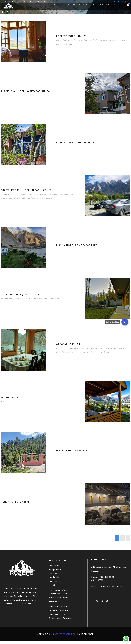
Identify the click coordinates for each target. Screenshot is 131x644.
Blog (101, 4)
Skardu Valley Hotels (58, 597)
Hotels (75, 4)
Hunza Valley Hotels (58, 593)
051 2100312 (97, 583)
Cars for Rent (89, 4)
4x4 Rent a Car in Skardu (60, 614)
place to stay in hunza (51, 302)
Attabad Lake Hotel (70, 347)
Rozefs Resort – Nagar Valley (76, 146)
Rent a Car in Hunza (58, 617)
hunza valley (32, 197)
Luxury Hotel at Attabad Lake (77, 249)
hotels (29, 302)
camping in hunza (7, 197)
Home (56, 4)
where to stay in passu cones (42, 201)
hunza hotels (68, 43)
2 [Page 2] (122, 541)
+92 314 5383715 (106, 580)
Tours (64, 4)
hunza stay (78, 43)
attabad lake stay (70, 352)
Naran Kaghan (55, 584)
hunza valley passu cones (48, 197)
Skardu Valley (55, 580)
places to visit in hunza (22, 201)
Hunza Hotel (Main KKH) (17, 505)
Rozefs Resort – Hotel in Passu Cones (26, 193)
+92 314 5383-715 (13, 1)
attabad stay (83, 352)
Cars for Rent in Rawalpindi (61, 621)
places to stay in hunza (109, 352)
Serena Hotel (10, 401)
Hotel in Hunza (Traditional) (21, 298)
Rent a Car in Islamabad (59, 610)
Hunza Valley (54, 577)
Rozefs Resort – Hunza (72, 39)
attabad (59, 352)
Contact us (111, 4)
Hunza (59, 43)
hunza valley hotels (91, 43)
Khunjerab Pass (56, 573)
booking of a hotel (7, 302)
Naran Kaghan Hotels (58, 601)
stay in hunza (69, 355)
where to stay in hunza (64, 47)
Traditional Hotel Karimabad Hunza (25, 95)
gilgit (17, 197)
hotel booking (20, 302)
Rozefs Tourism (63, 637)
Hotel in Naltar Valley (72, 454)
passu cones (63, 197)
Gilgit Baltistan (55, 569)
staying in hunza (119, 43)
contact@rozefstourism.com (37, 1)
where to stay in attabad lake (100, 355)
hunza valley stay (106, 43)
